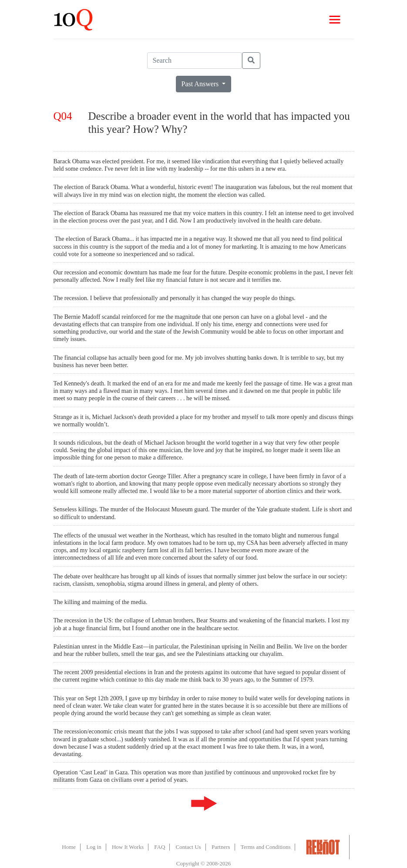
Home (69, 847)
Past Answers (201, 84)
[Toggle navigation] (335, 20)
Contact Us (188, 847)
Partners (221, 847)
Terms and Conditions (266, 847)
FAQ (160, 847)
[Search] (195, 61)
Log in (94, 847)
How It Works (128, 847)
